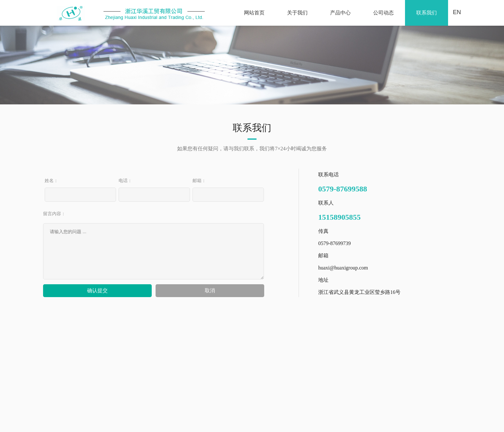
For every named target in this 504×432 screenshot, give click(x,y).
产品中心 (340, 13)
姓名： (51, 181)
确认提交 (97, 291)
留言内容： (54, 214)
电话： (125, 181)
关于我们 (297, 13)
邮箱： (199, 181)
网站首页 (254, 13)
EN (457, 12)
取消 (210, 291)
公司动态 (383, 13)
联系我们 (427, 13)
